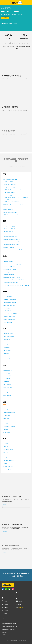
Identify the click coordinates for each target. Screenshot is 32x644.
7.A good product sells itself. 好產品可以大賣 (11, 277)
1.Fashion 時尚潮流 (7, 407)
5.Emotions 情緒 (6, 418)
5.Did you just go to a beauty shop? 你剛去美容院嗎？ (13, 272)
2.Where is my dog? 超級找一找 (9, 229)
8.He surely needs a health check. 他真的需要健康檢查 (13, 280)
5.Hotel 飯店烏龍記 (7, 308)
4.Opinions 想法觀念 (7, 415)
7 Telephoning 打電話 (7, 350)
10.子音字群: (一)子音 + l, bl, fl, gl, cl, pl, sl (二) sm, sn (13, 204)
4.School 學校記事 (6, 379)
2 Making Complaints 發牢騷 (8, 336)
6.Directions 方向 (6, 421)
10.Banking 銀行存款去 (7, 322)
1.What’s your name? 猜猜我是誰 (9, 226)
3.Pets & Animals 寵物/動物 (8, 449)
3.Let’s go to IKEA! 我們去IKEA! (9, 267)
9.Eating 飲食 (5, 430)
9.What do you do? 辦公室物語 (9, 247)
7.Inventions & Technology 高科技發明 (10, 314)
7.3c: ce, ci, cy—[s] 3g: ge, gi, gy (9, 195)
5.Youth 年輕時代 (6, 382)
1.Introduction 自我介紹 (7, 370)
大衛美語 (15, 24)
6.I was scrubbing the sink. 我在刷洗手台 (11, 275)
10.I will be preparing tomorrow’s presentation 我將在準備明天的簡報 (16, 285)
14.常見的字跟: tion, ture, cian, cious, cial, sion (12, 215)
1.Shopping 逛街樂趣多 (7, 297)
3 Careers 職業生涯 (7, 339)
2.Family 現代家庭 (6, 373)
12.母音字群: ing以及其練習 (8, 210)
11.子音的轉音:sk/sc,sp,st (8, 207)
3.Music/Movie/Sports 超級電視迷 (10, 302)
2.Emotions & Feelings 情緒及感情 (9, 300)
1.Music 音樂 (5, 444)
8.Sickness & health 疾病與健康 (9, 427)
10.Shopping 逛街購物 (7, 396)
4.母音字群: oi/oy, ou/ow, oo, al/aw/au (10, 187)
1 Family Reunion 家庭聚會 (8, 334)
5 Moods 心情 (6, 345)
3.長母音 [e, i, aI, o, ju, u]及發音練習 (10, 185)
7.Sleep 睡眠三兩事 (7, 424)
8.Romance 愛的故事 (7, 390)
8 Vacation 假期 (6, 353)
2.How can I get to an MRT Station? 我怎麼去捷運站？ (13, 264)
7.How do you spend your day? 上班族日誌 (11, 242)
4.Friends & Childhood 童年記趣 (9, 305)
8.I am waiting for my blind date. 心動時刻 (11, 245)
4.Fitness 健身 (6, 452)
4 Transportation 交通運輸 (8, 342)
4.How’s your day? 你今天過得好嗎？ (10, 269)
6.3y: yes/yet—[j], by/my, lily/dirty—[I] (10, 192)
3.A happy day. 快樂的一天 (8, 231)
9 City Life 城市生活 (7, 356)
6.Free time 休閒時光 (7, 384)
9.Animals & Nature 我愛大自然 (9, 319)
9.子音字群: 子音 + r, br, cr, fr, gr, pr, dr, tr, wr (11, 202)
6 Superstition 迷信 (7, 348)
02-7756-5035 (10, 24)
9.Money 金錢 (6, 393)
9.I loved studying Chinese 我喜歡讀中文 (11, 283)
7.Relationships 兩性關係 (8, 387)
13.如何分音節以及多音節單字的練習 (10, 212)
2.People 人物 (6, 410)
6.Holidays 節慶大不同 (7, 311)
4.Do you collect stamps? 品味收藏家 (10, 234)
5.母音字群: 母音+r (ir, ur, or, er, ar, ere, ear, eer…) (12, 190)
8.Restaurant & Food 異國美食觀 (9, 317)
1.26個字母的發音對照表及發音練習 (10, 179)
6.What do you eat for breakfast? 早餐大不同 (11, 239)
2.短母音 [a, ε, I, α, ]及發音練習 (9, 182)
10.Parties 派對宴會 (7, 432)
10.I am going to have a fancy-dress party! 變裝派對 (13, 250)
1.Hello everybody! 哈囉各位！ (9, 261)
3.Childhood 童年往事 (7, 376)
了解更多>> (5, 480)
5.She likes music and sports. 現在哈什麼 (11, 237)
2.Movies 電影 (6, 447)
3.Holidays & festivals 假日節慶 (9, 413)
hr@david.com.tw (13, 626)
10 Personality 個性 (7, 359)
